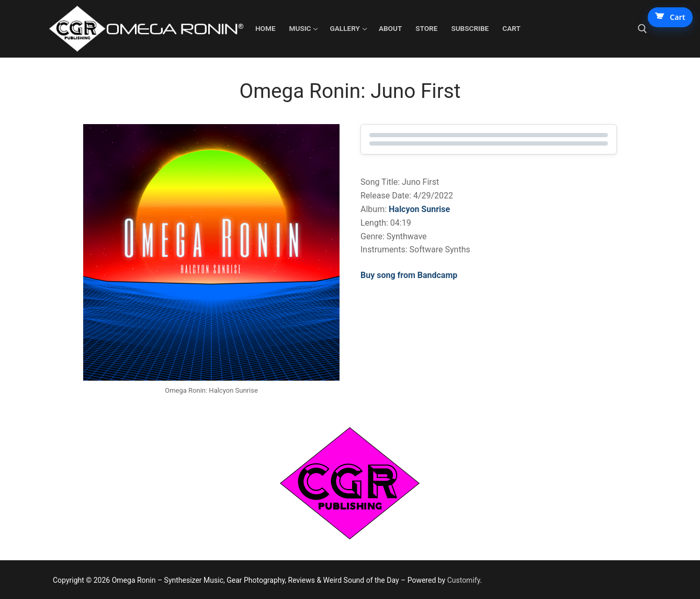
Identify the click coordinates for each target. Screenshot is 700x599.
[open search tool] (642, 29)
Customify (464, 580)
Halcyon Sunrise (419, 209)
